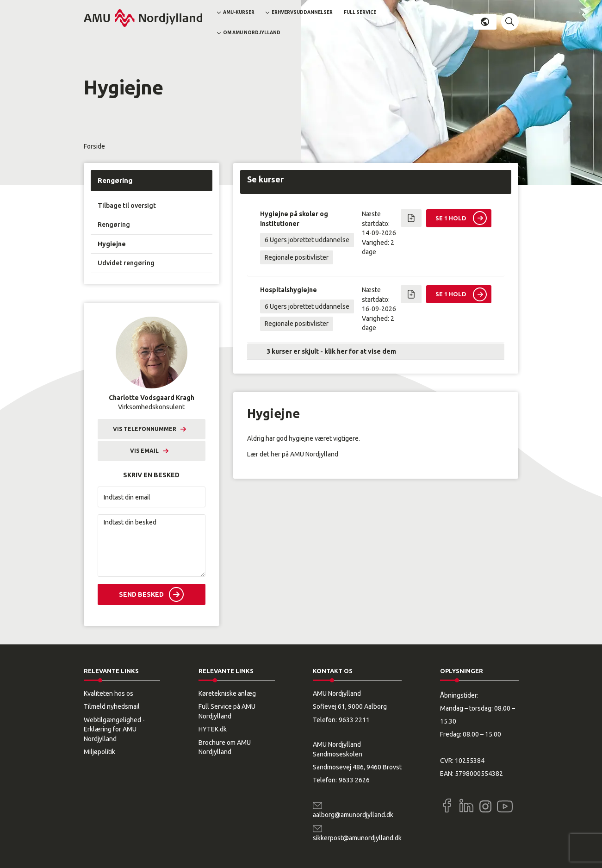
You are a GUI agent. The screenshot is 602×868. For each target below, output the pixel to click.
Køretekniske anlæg (227, 693)
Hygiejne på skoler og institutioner (294, 219)
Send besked (141, 594)
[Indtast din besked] (152, 546)
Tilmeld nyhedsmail (112, 706)
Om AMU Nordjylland (252, 33)
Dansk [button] (485, 22)
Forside (94, 146)
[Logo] (143, 18)
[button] (510, 22)
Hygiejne (112, 244)
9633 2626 (354, 780)
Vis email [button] (144, 451)
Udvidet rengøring (126, 263)
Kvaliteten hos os (109, 693)
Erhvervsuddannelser (302, 12)
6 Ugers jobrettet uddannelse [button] (307, 240)
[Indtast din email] (152, 497)
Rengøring (115, 180)
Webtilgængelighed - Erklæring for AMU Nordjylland (114, 729)
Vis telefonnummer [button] (145, 429)
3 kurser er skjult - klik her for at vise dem (331, 351)
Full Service (360, 12)
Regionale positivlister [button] (297, 257)
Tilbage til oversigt (127, 206)
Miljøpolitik (99, 752)
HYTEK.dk (213, 729)
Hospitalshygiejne (289, 290)
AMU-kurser (239, 12)
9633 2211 (354, 720)
